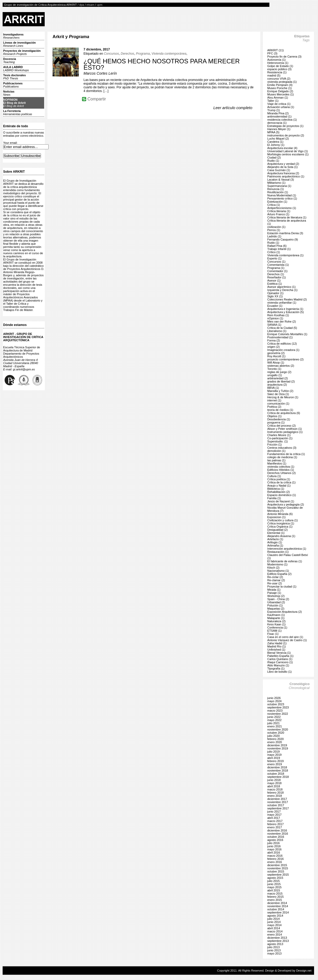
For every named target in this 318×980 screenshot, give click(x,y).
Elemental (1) (276, 533)
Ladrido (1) (274, 236)
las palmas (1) (276, 460)
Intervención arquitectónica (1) (287, 549)
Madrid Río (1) (276, 646)
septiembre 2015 (278, 875)
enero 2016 (275, 862)
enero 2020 (275, 742)
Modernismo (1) (277, 564)
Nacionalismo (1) (278, 571)
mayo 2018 (274, 783)
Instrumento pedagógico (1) (285, 432)
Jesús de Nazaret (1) (281, 501)
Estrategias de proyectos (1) (285, 126)
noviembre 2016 (278, 834)
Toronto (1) (274, 369)
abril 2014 (274, 928)
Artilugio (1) (275, 542)
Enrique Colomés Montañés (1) (287, 334)
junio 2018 (274, 780)
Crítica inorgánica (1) (281, 523)
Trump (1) (274, 110)
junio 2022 (274, 717)
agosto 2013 (275, 944)
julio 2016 (273, 843)
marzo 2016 (275, 856)
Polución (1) (275, 605)
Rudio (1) (273, 161)
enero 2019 (275, 764)
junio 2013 (274, 950)
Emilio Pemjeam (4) (280, 85)
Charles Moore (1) (279, 435)
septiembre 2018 (278, 777)
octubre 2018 (276, 774)
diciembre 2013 (277, 938)
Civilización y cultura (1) (283, 520)
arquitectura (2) (277, 385)
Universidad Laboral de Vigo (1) (288, 151)
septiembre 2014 (278, 912)
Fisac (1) (273, 634)
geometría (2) (276, 353)
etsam (90, 5)
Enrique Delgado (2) (280, 91)
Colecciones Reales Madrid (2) (287, 299)
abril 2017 (274, 818)
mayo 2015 (274, 887)
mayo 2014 (274, 925)
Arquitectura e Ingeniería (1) (285, 309)
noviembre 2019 (278, 748)
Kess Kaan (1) (276, 624)
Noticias (9, 93)
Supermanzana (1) (279, 186)
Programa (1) (276, 268)
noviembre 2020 (278, 729)
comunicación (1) (278, 404)
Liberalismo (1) (277, 331)
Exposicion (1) (276, 517)
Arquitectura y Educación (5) (286, 312)
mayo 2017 (274, 815)
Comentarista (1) (278, 265)
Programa (143, 54)
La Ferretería (18, 113)
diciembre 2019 (277, 745)
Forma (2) (274, 340)
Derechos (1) (276, 274)
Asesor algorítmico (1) (281, 287)
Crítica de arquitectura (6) (284, 413)
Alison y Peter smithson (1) (284, 429)
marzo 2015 (275, 894)
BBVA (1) (273, 388)
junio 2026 (274, 698)
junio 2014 (274, 922)
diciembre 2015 (277, 865)
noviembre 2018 (278, 770)
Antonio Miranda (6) (280, 514)
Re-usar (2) (275, 583)
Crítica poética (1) (279, 479)
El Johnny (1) (276, 145)
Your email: (10, 143)
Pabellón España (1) (280, 656)
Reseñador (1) (276, 277)
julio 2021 (273, 723)
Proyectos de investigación (22, 52)
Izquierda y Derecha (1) (282, 290)
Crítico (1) (274, 252)
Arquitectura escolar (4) (282, 148)
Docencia (10, 60)
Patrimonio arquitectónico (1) (286, 176)
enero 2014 (275, 935)
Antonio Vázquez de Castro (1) (287, 640)
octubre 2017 (276, 805)
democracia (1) (277, 123)
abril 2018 (274, 786)
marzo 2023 (275, 711)
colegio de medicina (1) (282, 457)
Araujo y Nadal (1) (279, 486)
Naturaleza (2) (276, 621)
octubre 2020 (276, 733)
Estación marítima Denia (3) (285, 233)
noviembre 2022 (278, 714)
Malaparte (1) (276, 618)
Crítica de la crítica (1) (281, 482)
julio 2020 (273, 736)
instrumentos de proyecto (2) (286, 135)
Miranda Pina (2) (278, 113)
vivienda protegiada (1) (282, 82)
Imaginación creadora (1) (283, 350)
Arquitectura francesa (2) (283, 173)
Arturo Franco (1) (278, 214)
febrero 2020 (275, 739)
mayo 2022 (274, 720)
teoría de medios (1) (280, 410)
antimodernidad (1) (279, 116)
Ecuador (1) (275, 306)
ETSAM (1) (274, 631)
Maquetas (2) (276, 609)
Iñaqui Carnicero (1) (280, 662)
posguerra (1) (276, 422)
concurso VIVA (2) (279, 79)
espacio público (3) (279, 69)
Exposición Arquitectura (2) (284, 612)
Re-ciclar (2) (275, 577)
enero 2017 (275, 827)
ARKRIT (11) (276, 50)
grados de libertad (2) (281, 381)
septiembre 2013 (278, 941)
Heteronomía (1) (278, 63)
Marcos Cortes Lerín (100, 73)
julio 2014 (273, 919)
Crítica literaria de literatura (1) (287, 217)
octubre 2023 (276, 704)
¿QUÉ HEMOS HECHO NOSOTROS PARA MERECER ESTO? (162, 64)
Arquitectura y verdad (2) (283, 164)
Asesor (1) (274, 280)
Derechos (127, 54)
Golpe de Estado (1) (280, 66)
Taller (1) (273, 101)
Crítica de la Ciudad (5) (282, 328)
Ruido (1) (273, 243)
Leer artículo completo (233, 108)
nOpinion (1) (275, 318)
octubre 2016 (276, 837)
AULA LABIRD (16, 69)
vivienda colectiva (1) (281, 467)
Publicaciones (13, 85)
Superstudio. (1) (278, 441)
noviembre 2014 (278, 906)
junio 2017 (274, 811)
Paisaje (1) (274, 593)
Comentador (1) (277, 271)
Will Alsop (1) (276, 363)
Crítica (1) (274, 205)
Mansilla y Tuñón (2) (280, 391)
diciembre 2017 (277, 799)
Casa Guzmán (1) (279, 170)
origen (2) (273, 347)
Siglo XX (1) (275, 296)
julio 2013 (273, 947)
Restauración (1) (278, 552)
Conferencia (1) (277, 627)
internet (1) (274, 400)
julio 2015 (273, 881)
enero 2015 (275, 900)
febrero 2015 (275, 897)
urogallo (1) (275, 375)
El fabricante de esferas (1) (285, 561)
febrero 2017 (275, 824)
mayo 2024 (274, 701)
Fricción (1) (275, 445)
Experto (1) (274, 258)
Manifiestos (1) (277, 463)
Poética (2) (274, 407)
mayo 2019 (274, 755)
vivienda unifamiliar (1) (282, 303)
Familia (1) (274, 498)
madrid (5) (274, 75)
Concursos (111, 54)
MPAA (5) (273, 132)
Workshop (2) (276, 596)
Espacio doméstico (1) (282, 495)
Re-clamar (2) (276, 580)
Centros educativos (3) (282, 448)
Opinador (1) (275, 293)
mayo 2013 (274, 953)
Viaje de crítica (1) (279, 104)
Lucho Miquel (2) (278, 139)
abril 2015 (274, 890)
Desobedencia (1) (279, 419)
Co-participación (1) (280, 438)
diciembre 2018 (277, 767)
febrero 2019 (275, 761)
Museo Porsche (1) (279, 88)
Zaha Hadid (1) (277, 643)
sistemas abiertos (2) (281, 366)
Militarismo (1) (276, 183)
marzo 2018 (275, 789)
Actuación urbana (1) (281, 107)
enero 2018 (275, 796)
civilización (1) (276, 227)
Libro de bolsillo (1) (279, 672)
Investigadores (13, 36)
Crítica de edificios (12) (282, 344)
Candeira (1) (275, 142)
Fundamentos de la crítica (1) (286, 454)
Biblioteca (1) (276, 489)
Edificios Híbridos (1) (281, 470)
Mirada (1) (274, 590)
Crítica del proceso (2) (281, 426)
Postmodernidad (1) (280, 337)
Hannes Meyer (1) (279, 129)
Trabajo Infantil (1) (279, 249)
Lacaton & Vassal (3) (281, 180)
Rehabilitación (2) (279, 492)
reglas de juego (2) (279, 372)
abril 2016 (274, 853)
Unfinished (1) (276, 650)
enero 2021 (275, 726)
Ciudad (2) (274, 157)
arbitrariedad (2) (278, 378)
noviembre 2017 (278, 802)
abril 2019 (274, 758)
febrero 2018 (275, 793)
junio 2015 (274, 884)
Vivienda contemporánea (169, 54)
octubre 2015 (276, 871)
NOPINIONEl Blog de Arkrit (14, 103)
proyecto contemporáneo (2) (285, 359)
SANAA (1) (274, 325)
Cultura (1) (274, 476)
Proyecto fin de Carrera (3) (284, 57)
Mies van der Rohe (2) (282, 321)
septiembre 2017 (278, 808)
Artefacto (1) (275, 539)
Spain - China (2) (278, 599)
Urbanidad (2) (276, 602)
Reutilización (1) (278, 192)
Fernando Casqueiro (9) (283, 239)
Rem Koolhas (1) (278, 315)
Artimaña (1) (275, 545)
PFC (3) (272, 53)
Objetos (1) (274, 416)
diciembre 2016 (277, 830)
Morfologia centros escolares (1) (288, 154)
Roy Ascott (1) (276, 356)
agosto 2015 (275, 878)
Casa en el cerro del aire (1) (285, 637)
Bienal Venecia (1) (279, 653)
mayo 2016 (274, 849)
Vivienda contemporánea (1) (285, 255)
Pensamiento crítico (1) (282, 198)
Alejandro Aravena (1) (281, 536)
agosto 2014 (275, 916)
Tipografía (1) (276, 668)
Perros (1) (274, 230)
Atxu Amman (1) (278, 98)
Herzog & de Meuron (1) (283, 397)
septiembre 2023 (278, 707)
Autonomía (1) (276, 60)
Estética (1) (275, 284)
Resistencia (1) (277, 72)
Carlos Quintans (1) (280, 659)
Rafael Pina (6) (277, 246)
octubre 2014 (276, 909)
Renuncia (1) (276, 189)
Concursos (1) (276, 262)
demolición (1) (276, 451)
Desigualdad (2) (278, 530)
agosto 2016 (275, 840)
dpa (82, 5)
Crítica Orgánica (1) (280, 527)
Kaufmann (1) (276, 615)
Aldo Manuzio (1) (278, 665)
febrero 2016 (275, 859)
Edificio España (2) (279, 574)
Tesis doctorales (14, 77)
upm (99, 5)
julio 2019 (273, 752)
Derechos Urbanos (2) (281, 473)
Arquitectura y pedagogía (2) (286, 504)
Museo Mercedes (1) (281, 94)
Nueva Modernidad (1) (282, 195)
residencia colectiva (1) (282, 120)
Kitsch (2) (273, 568)
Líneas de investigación (19, 44)
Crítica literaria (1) (279, 211)
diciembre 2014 (277, 903)
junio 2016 (274, 846)
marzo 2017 (275, 821)
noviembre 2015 (278, 868)
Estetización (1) (277, 202)
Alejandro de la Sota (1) (283, 167)
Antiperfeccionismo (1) (282, 208)
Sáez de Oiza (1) (278, 394)
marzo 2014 (275, 931)
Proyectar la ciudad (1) (282, 586)
